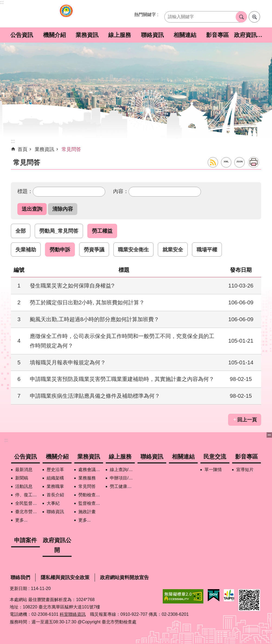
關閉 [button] (269, 435)
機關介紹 (55, 35)
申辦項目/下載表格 (122, 478)
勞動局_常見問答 (59, 231)
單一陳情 (213, 470)
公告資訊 (22, 35)
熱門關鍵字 (145, 15)
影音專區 (217, 35)
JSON (239, 162)
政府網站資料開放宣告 (124, 577)
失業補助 (26, 250)
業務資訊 (87, 35)
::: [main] (13, 141)
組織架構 (55, 478)
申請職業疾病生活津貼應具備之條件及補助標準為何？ (95, 396)
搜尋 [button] (241, 17)
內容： (121, 191)
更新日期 (18, 588)
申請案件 (25, 540)
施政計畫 (87, 512)
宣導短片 (245, 470)
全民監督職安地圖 (28, 503)
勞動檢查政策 (91, 495)
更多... (21, 520)
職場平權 (207, 250)
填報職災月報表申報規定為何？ (68, 362)
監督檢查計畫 (91, 503)
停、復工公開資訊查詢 (28, 495)
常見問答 (71, 149)
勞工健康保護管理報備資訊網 (122, 486)
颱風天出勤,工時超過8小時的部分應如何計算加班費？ (95, 319)
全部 (21, 231)
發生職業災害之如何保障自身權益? (72, 286)
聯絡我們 (20, 577)
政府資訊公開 (250, 35)
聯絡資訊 (152, 35)
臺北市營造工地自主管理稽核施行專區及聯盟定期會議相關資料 (28, 512)
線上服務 (120, 35)
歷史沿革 (55, 470)
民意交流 (215, 457)
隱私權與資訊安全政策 (65, 577)
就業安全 (173, 250)
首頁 (23, 149)
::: (2, 2)
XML (226, 162)
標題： (25, 191)
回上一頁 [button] (247, 420)
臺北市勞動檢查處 (66, 14)
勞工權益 (102, 231)
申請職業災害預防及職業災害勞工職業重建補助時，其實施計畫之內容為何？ (122, 379)
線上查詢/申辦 (122, 470)
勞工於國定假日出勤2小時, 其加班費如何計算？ (87, 302)
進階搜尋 (254, 17)
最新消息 (24, 470)
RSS (213, 162)
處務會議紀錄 (91, 470)
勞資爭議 (94, 250)
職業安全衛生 (133, 250)
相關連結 (185, 35)
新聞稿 (22, 478)
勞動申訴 (60, 250)
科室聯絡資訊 (73, 614)
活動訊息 (24, 486)
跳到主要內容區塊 (3, 3)
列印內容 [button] (254, 162)
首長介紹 (55, 495)
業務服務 (87, 478)
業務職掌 (55, 486)
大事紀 (53, 503)
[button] (32, 209)
